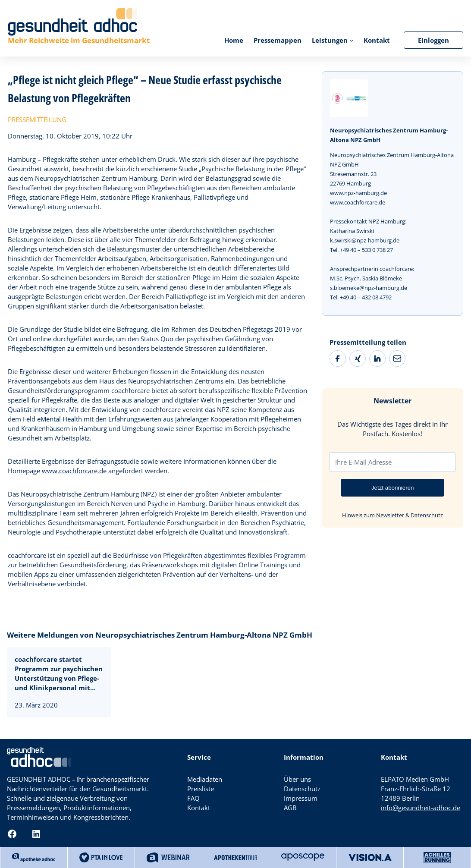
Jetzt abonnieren (393, 488)
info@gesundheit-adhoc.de (421, 808)
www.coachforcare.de (75, 471)
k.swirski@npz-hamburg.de (365, 240)
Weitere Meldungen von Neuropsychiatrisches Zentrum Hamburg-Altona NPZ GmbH (160, 635)
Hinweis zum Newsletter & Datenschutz (392, 515)
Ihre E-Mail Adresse (363, 462)
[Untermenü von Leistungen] (351, 40)
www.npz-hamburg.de (358, 193)
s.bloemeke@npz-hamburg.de (369, 288)
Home (234, 40)
